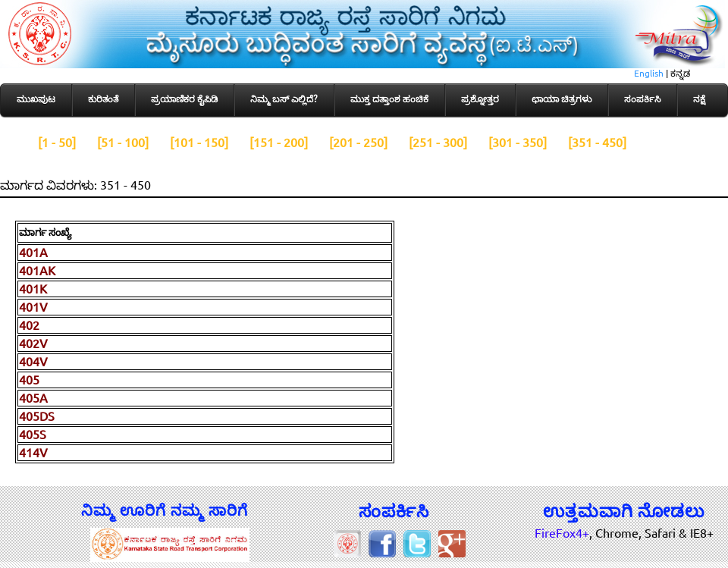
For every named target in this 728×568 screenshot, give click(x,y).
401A (33, 253)
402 (29, 325)
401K (33, 289)
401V (33, 307)
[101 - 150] (199, 143)
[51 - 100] (123, 143)
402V (33, 344)
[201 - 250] (358, 143)
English (649, 73)
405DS (37, 416)
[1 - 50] (57, 143)
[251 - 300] (438, 143)
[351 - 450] (597, 143)
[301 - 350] (518, 143)
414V (33, 453)
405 (29, 380)
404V (33, 362)
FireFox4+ (562, 533)
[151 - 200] (279, 143)
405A (33, 398)
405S (33, 435)
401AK (37, 271)
